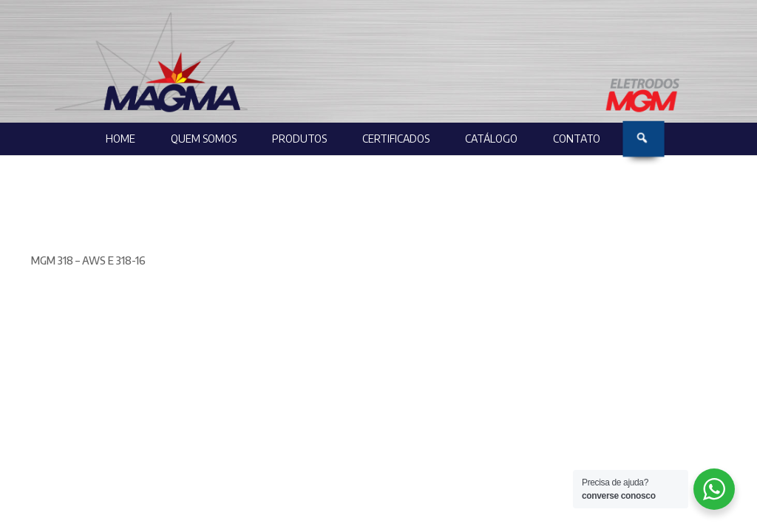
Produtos (299, 139)
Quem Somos (204, 139)
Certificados (396, 139)
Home (120, 139)
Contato (577, 139)
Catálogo (491, 139)
